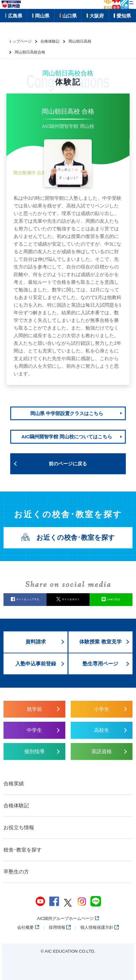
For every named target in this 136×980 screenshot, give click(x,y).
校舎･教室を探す (23, 850)
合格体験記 (16, 806)
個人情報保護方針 (100, 927)
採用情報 (60, 927)
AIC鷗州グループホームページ (68, 918)
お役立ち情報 (19, 827)
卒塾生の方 (16, 872)
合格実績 (14, 784)
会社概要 (28, 927)
